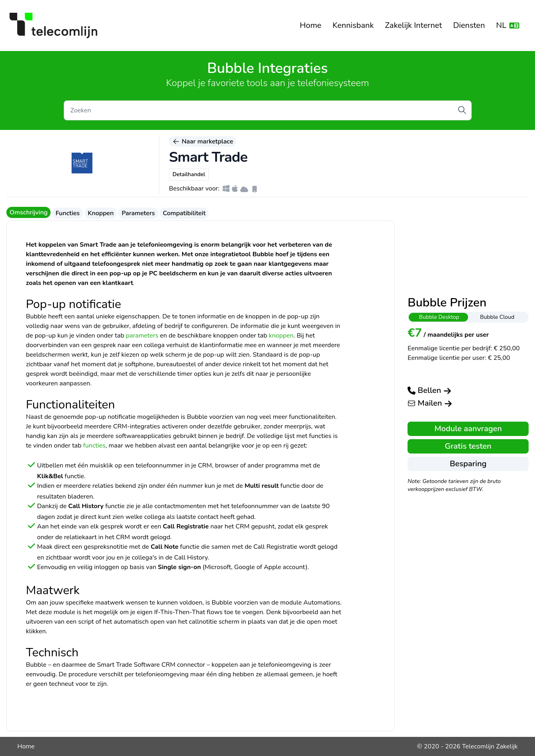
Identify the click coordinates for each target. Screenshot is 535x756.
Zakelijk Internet (413, 25)
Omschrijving (28, 212)
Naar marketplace (203, 141)
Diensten (469, 25)
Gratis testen (468, 446)
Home (311, 25)
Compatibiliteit (184, 213)
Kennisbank (353, 25)
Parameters (138, 213)
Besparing (468, 464)
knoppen (281, 336)
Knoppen (101, 213)
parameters (142, 336)
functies (94, 446)
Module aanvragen (468, 429)
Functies (68, 213)
